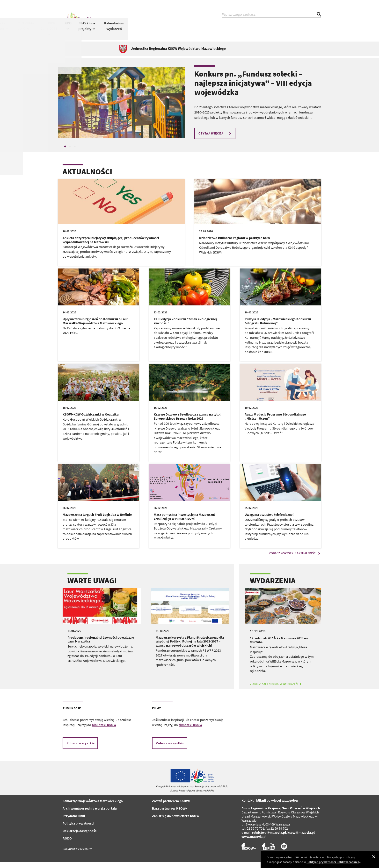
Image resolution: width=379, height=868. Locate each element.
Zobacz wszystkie (81, 749)
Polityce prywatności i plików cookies (333, 862)
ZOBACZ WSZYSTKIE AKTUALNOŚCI (295, 559)
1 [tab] (65, 153)
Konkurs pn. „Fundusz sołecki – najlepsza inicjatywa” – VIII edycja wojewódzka (253, 89)
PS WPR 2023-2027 (243, 33)
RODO (67, 844)
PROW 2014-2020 (218, 31)
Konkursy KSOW (168, 31)
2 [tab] (70, 153)
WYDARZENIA (273, 587)
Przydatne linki (74, 822)
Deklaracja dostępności (80, 837)
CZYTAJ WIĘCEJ (215, 139)
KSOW (149, 31)
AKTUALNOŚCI (87, 178)
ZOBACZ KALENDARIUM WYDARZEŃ (276, 690)
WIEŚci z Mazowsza (192, 31)
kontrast (292, 5)
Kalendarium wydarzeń (308, 31)
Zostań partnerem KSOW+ (171, 807)
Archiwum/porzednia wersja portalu (90, 814)
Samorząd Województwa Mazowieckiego (93, 807)
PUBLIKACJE (72, 714)
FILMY (156, 714)
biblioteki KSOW (104, 731)
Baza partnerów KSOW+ (170, 814)
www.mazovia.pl (254, 843)
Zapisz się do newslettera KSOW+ (176, 822)
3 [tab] (75, 153)
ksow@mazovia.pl (301, 839)
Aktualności (131, 28)
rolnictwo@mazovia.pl (269, 839)
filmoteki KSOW (190, 731)
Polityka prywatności (78, 829)
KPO (262, 31)
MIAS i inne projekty (281, 31)
